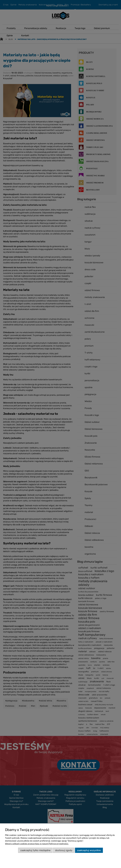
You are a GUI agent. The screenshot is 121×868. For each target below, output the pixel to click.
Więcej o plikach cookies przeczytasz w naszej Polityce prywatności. (37, 844)
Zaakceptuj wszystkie (89, 850)
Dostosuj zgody (64, 850)
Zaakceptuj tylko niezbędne (35, 850)
